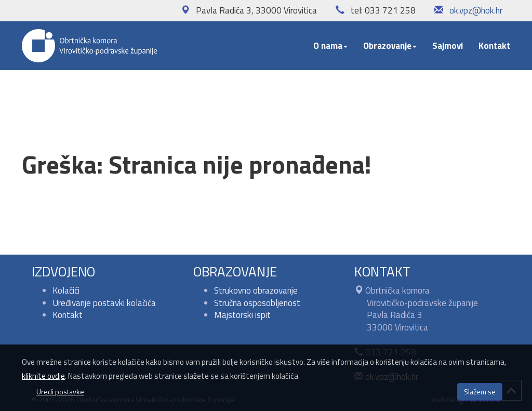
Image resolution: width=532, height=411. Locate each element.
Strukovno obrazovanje (256, 290)
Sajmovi (448, 46)
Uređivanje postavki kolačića (104, 303)
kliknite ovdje (43, 376)
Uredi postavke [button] (60, 392)
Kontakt (494, 46)
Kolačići (66, 290)
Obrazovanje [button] (390, 46)
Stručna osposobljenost (257, 303)
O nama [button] (330, 46)
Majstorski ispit (242, 315)
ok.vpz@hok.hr (476, 10)
